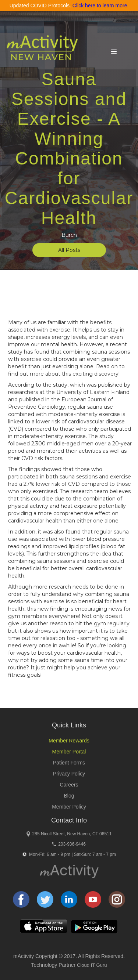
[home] (40, 51)
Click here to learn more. (101, 6)
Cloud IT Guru (92, 965)
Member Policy (69, 807)
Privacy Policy (69, 774)
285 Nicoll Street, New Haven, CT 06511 (72, 834)
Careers (69, 785)
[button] (114, 52)
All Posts (69, 250)
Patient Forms (69, 763)
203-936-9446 (72, 844)
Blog (69, 796)
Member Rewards (69, 741)
